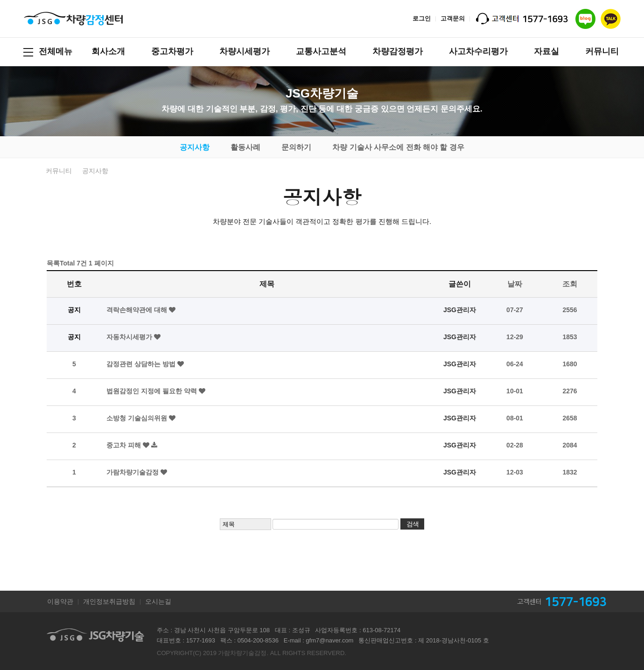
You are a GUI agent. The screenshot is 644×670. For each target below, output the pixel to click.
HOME (32, 171)
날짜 (515, 284)
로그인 (422, 18)
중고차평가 (172, 51)
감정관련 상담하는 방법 (142, 364)
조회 (570, 284)
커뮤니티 (602, 51)
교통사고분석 (321, 51)
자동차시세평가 (130, 337)
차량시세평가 (245, 51)
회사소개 (108, 51)
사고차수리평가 (478, 51)
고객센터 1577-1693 (569, 601)
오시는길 (158, 601)
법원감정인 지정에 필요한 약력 (153, 391)
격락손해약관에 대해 (138, 310)
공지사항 (195, 147)
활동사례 (245, 147)
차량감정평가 (398, 51)
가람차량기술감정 (133, 472)
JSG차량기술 (73, 19)
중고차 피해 (125, 445)
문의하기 (296, 147)
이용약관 (60, 601)
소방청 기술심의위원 (138, 418)
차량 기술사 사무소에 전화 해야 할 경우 (398, 147)
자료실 (546, 51)
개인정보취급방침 (109, 601)
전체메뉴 (48, 52)
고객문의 (453, 18)
